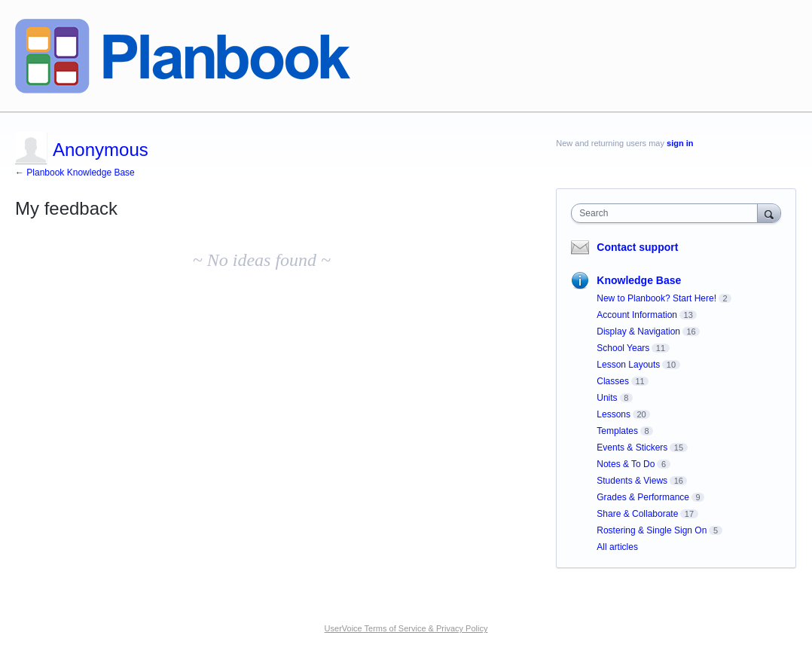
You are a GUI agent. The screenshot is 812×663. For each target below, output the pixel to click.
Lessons (614, 414)
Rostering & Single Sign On (652, 530)
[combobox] (668, 213)
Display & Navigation (638, 331)
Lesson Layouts (628, 365)
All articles (617, 547)
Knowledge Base (639, 280)
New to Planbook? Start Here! (656, 298)
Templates (617, 431)
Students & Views (632, 481)
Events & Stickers (632, 448)
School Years (623, 348)
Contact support (637, 247)
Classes (613, 381)
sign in (680, 143)
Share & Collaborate (637, 514)
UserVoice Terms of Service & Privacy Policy (406, 628)
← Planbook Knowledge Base (75, 173)
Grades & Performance (643, 497)
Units (607, 398)
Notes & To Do (626, 464)
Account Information (637, 315)
